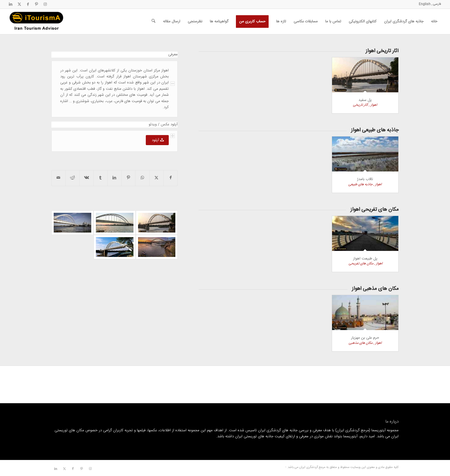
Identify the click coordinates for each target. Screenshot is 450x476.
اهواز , (373, 105)
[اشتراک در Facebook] (171, 178)
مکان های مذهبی (361, 343)
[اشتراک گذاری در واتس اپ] (142, 178)
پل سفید (365, 100)
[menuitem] (434, 22)
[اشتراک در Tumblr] (100, 178)
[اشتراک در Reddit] (73, 178)
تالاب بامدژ (365, 179)
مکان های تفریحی (361, 264)
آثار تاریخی (360, 105)
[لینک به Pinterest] (36, 4)
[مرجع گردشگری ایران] (36, 22)
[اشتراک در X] (156, 178)
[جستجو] (153, 22)
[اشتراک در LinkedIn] (115, 178)
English (425, 4)
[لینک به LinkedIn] (11, 4)
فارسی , (436, 4)
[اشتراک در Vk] (87, 178)
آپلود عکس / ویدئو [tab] (163, 125)
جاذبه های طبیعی (360, 184)
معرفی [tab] (173, 55)
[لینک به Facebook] (28, 4)
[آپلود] (157, 140)
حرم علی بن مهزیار (365, 338)
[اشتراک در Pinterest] (129, 178)
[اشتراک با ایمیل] (59, 178)
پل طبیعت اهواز (365, 259)
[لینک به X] (19, 4)
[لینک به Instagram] (45, 4)
